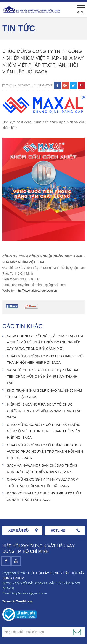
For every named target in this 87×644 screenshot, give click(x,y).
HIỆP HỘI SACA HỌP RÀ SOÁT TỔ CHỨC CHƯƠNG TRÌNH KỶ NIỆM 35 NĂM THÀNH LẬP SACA (44, 411)
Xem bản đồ (18, 530)
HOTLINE (58, 530)
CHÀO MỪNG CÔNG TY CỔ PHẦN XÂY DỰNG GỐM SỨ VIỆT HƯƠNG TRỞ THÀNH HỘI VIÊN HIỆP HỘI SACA (44, 431)
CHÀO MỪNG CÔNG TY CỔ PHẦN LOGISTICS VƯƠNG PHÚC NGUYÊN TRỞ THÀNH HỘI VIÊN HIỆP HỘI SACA (45, 451)
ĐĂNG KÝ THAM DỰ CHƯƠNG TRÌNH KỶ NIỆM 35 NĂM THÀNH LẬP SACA (44, 496)
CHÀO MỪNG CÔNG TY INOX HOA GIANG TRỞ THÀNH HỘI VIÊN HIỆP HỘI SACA (45, 359)
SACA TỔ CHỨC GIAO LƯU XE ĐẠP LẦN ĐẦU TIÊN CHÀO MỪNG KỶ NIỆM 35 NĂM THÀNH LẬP (43, 376)
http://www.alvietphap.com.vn (36, 291)
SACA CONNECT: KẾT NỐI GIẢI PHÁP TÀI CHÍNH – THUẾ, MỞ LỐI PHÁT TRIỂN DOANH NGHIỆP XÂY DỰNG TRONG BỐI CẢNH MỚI (46, 342)
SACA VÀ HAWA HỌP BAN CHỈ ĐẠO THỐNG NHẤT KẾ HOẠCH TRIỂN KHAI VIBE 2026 (42, 469)
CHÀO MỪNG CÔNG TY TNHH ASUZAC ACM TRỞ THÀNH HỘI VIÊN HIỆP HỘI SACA (43, 482)
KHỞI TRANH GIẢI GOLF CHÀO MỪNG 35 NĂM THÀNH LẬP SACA (44, 394)
